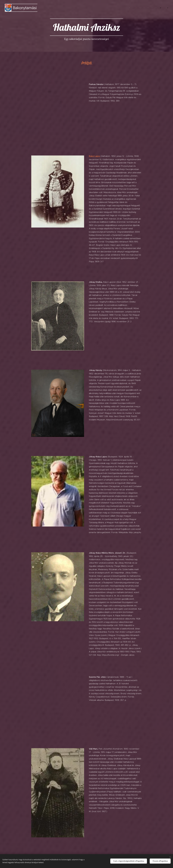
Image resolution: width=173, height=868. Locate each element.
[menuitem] (138, 8)
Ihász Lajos (94, 156)
